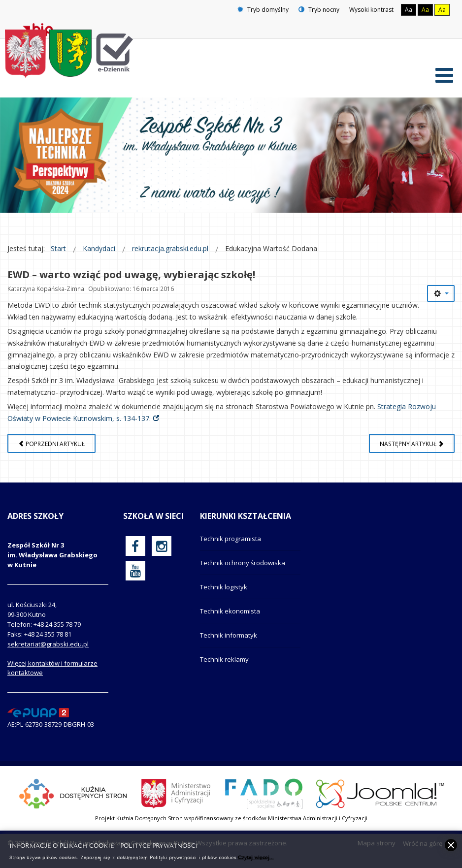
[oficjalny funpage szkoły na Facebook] (135, 546)
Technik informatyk (229, 635)
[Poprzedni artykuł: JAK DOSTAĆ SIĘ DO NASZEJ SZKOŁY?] (51, 443)
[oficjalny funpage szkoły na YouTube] (135, 571)
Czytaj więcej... (256, 857)
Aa (409, 10)
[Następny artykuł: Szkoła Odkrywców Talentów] (412, 443)
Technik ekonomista (230, 611)
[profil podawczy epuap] (38, 712)
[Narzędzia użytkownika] (441, 293)
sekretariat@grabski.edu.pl (48, 644)
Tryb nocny (319, 10)
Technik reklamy (224, 659)
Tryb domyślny (263, 10)
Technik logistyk (224, 587)
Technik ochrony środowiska (243, 563)
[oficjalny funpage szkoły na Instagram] (162, 546)
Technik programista (231, 539)
